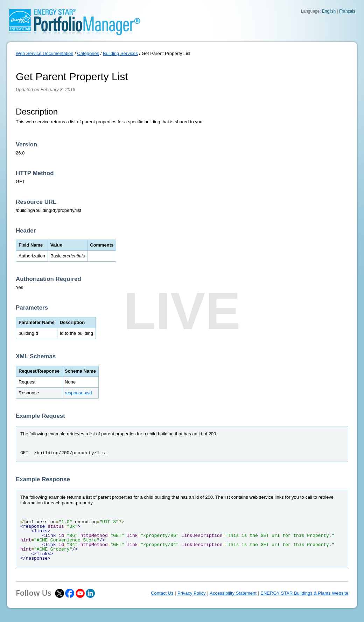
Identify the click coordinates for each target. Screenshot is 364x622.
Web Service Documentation (45, 53)
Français (347, 11)
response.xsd (78, 393)
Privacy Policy (192, 593)
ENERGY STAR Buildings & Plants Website (304, 593)
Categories (88, 53)
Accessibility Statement (233, 593)
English (329, 11)
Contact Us (162, 593)
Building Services (120, 53)
